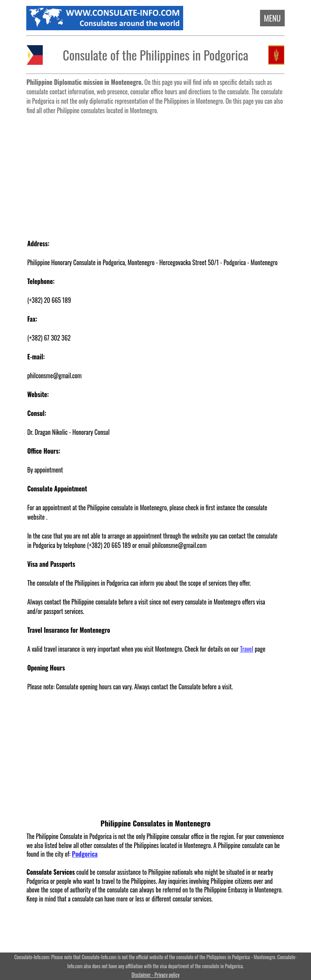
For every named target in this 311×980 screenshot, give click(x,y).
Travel (247, 649)
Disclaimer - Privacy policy (155, 975)
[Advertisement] (156, 173)
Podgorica (85, 854)
